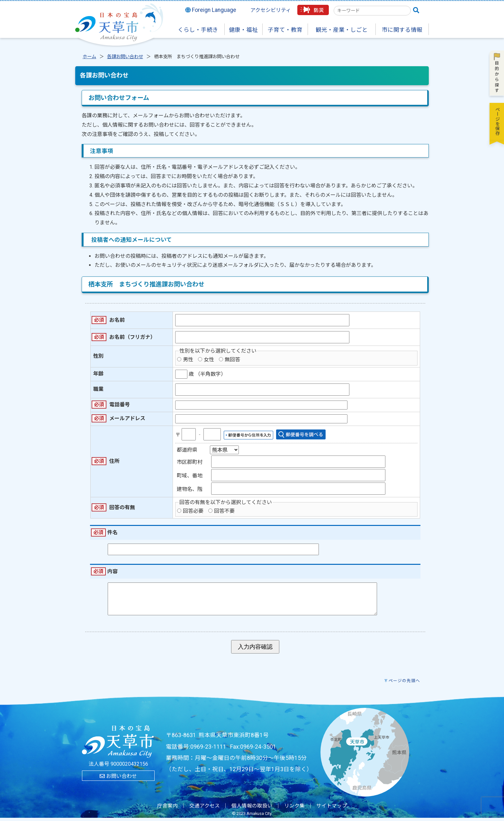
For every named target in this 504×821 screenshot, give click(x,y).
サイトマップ (332, 809)
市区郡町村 (190, 462)
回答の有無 (122, 507)
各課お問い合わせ (125, 57)
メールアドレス (127, 418)
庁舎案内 (167, 809)
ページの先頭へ (404, 684)
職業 (98, 389)
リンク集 (294, 809)
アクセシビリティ (271, 10)
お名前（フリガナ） (132, 337)
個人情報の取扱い (252, 809)
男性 (188, 360)
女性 (209, 360)
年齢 (98, 374)
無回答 (232, 360)
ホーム (89, 57)
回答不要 (224, 511)
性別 (98, 356)
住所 (114, 461)
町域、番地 (190, 476)
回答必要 (193, 511)
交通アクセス (205, 809)
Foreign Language (211, 10)
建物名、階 (190, 489)
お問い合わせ (118, 779)
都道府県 (187, 450)
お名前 (117, 320)
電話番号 (120, 405)
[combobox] (372, 11)
